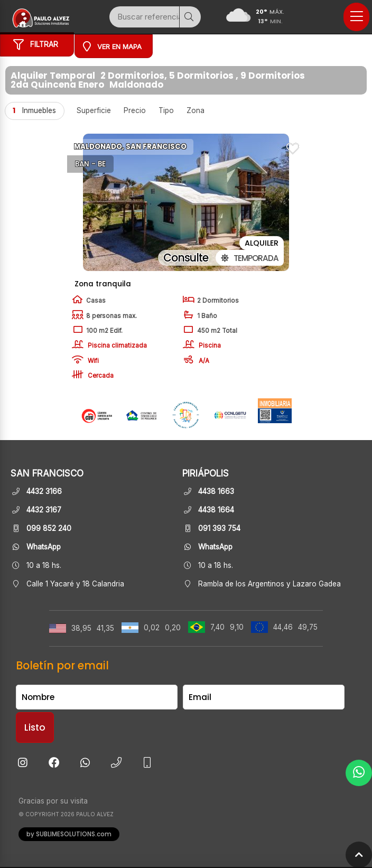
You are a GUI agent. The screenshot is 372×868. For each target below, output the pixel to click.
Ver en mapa (112, 46)
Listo (35, 728)
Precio (135, 110)
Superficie (94, 110)
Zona (196, 110)
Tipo (166, 110)
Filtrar (36, 46)
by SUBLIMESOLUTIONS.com (69, 835)
